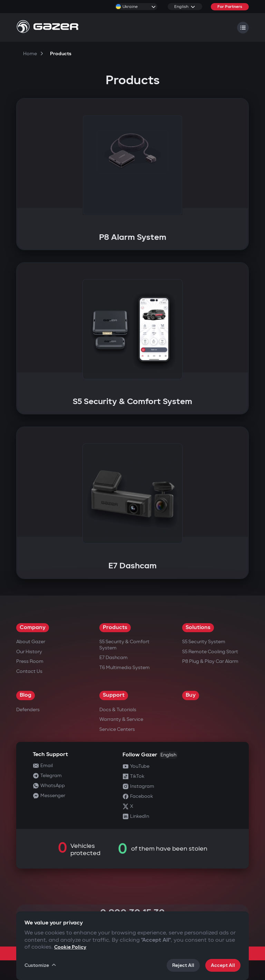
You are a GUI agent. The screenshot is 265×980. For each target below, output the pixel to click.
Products (115, 628)
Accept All (223, 965)
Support (114, 695)
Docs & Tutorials (118, 710)
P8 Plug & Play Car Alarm (210, 661)
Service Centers (117, 729)
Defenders (28, 710)
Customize (41, 965)
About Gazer (31, 642)
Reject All (183, 965)
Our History (29, 652)
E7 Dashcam (114, 658)
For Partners (230, 7)
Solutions (198, 628)
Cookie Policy (70, 947)
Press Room (30, 661)
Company (33, 628)
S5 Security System (204, 642)
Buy (191, 695)
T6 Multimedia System (125, 668)
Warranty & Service (121, 719)
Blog (26, 695)
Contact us (29, 671)
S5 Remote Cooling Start (210, 652)
